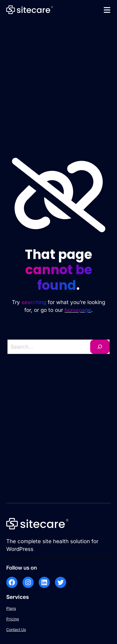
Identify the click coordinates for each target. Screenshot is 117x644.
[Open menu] (107, 10)
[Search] (100, 347)
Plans (11, 608)
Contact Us (16, 630)
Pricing (12, 619)
